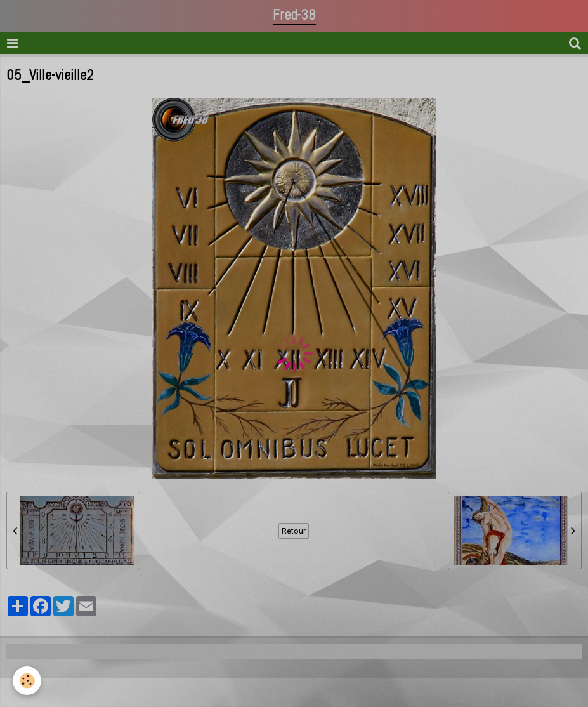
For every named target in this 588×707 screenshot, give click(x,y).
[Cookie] (27, 681)
